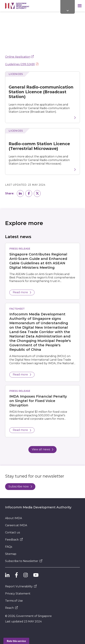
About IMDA (14, 518)
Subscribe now (20, 486)
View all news (42, 449)
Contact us (12, 532)
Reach (11, 608)
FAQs (9, 547)
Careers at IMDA (16, 525)
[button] (20, 194)
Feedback (14, 540)
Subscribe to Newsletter (24, 561)
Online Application (18, 57)
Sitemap (11, 554)
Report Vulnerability (21, 586)
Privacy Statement (18, 594)
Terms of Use (14, 601)
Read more (22, 292)
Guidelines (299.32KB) (20, 64)
